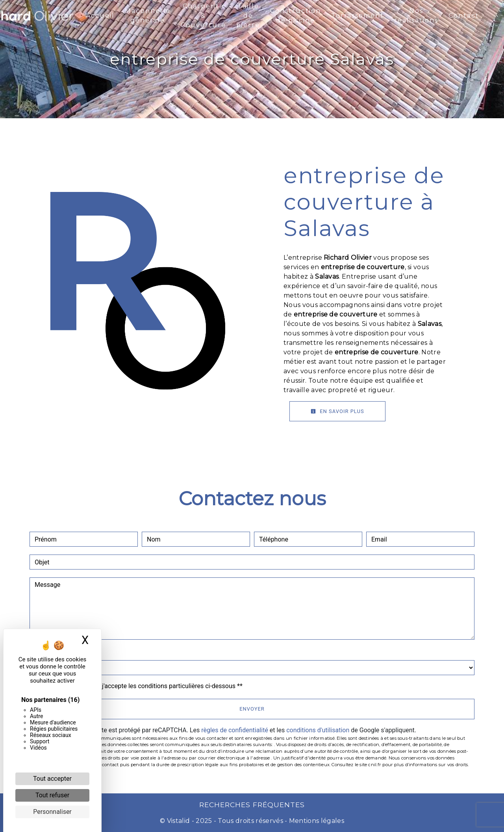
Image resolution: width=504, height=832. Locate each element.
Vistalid (179, 821)
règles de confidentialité (235, 730)
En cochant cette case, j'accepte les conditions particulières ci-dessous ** (140, 686)
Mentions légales (316, 821)
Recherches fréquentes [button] (252, 805)
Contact (464, 16)
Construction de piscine (296, 16)
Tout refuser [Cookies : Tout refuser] (52, 795)
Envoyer (252, 709)
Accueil (100, 16)
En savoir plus (337, 411)
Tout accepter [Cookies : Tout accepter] (52, 779)
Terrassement (358, 16)
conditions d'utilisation (318, 730)
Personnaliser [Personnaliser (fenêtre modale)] (52, 812)
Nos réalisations (416, 16)
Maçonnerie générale (148, 16)
